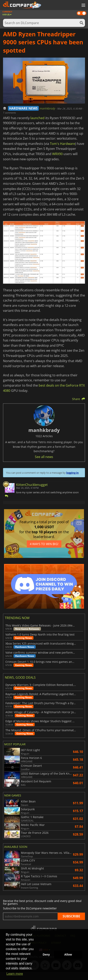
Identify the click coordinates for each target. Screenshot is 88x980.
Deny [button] (46, 955)
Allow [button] (68, 955)
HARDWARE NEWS (23, 108)
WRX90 (57, 154)
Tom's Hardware (63, 144)
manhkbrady (48, 108)
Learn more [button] (15, 974)
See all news (44, 457)
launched (37, 118)
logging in (72, 473)
